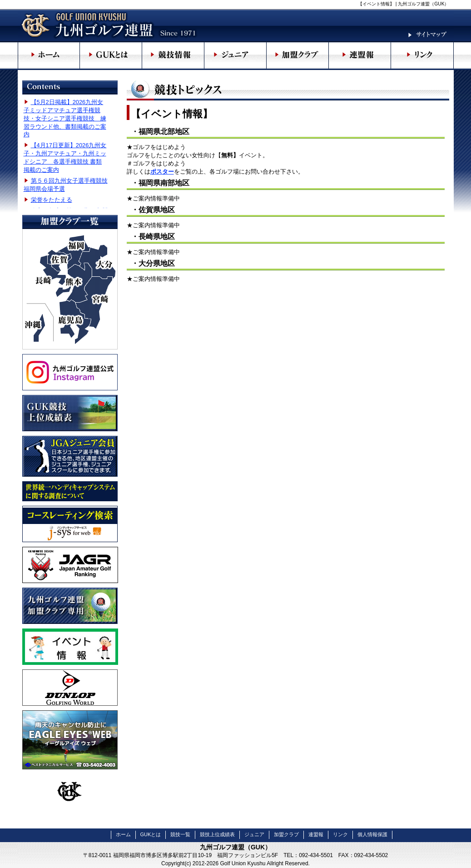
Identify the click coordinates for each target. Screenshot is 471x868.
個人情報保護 (372, 834)
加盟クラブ (286, 834)
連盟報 (316, 834)
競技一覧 (180, 834)
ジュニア (254, 834)
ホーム (123, 834)
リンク (340, 834)
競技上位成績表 (217, 834)
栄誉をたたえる (52, 200)
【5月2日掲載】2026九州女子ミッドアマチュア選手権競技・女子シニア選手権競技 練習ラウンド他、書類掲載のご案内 (65, 118)
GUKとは (151, 834)
